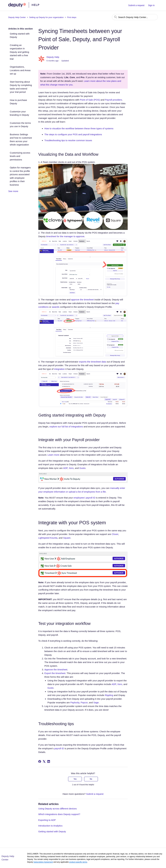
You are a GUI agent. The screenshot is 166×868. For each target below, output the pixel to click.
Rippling (109, 695)
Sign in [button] (151, 5)
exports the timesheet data (92, 362)
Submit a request (136, 5)
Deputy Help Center (17, 17)
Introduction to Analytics (50, 826)
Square (67, 538)
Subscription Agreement (43, 862)
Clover (115, 534)
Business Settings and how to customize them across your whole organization (21, 140)
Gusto (82, 468)
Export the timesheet (55, 673)
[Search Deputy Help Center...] (135, 17)
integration (59, 369)
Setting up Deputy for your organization (46, 17)
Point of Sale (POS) (90, 100)
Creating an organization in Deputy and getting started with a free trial (19, 52)
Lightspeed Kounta (48, 538)
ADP (65, 468)
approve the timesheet (82, 300)
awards (56, 307)
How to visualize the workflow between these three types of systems (79, 128)
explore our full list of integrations (66, 427)
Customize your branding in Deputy (19, 113)
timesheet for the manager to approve (65, 236)
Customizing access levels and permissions (20, 156)
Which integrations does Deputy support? (59, 814)
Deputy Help (53, 57)
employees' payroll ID (84, 498)
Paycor (84, 702)
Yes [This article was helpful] (75, 779)
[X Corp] (44, 761)
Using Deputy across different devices (58, 809)
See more (13, 191)
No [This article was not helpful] (91, 779)
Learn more (54, 455)
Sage (96, 702)
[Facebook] (40, 761)
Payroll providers (114, 100)
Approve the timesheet (56, 670)
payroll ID (59, 748)
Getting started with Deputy (20, 35)
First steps (72, 17)
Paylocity (75, 702)
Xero (71, 468)
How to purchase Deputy (18, 102)
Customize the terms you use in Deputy (20, 125)
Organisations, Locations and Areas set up (20, 70)
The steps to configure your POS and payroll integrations (73, 134)
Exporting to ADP (47, 820)
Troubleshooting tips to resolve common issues (68, 140)
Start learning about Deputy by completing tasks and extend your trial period (21, 87)
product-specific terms (78, 862)
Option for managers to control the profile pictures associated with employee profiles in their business (20, 176)
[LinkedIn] (49, 761)
